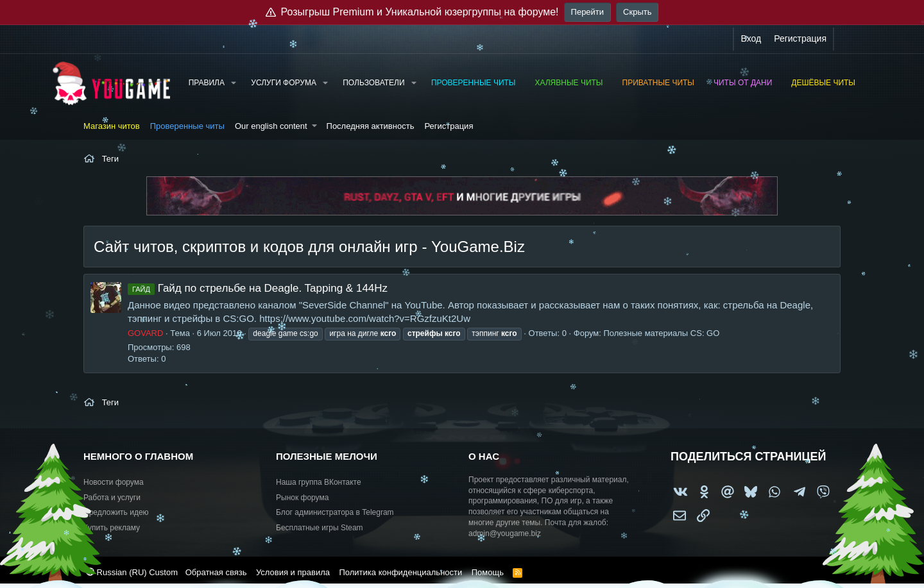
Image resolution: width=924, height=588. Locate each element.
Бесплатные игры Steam (320, 528)
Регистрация (449, 126)
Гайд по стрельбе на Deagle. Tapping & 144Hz (258, 288)
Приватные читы (658, 83)
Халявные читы (569, 83)
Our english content (271, 126)
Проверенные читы (474, 83)
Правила (207, 83)
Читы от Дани (743, 83)
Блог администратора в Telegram (335, 512)
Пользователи (373, 83)
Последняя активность (371, 126)
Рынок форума (302, 498)
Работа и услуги (112, 498)
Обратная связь (216, 572)
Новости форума (114, 482)
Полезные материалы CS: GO (662, 333)
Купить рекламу (112, 528)
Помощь (488, 572)
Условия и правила (293, 572)
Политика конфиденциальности (400, 572)
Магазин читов (112, 126)
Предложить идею (116, 512)
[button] (234, 83)
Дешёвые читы (823, 83)
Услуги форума (284, 83)
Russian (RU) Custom (132, 572)
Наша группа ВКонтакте (319, 482)
